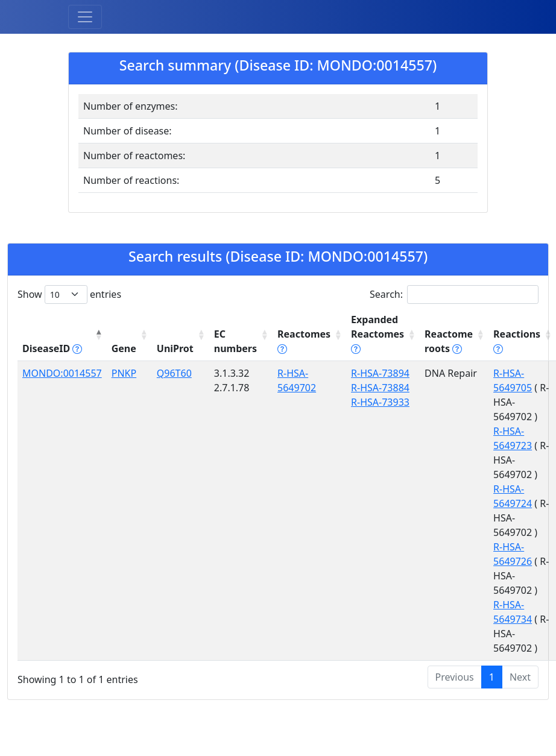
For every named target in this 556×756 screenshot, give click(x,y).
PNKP (124, 373)
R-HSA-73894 (380, 373)
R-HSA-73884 (380, 388)
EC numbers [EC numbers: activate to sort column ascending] (235, 341)
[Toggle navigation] (85, 17)
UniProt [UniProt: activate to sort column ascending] (175, 348)
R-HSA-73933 (380, 402)
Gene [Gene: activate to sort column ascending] (124, 348)
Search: (454, 295)
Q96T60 (174, 373)
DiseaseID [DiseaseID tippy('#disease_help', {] (52, 348)
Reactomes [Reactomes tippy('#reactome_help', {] (304, 341)
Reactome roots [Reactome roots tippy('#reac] (449, 341)
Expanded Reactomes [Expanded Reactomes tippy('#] (378, 334)
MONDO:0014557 (62, 373)
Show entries (69, 295)
